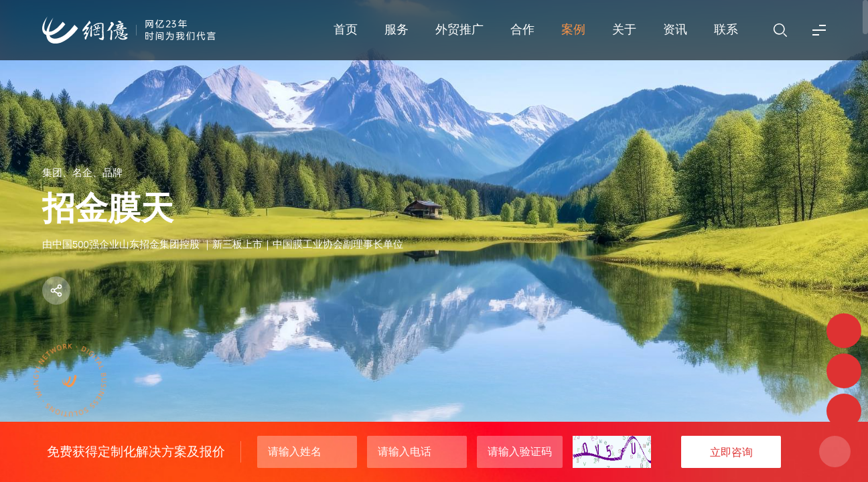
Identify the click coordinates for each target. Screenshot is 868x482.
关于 (624, 29)
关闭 (835, 452)
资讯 (675, 29)
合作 (522, 29)
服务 (396, 29)
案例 (573, 29)
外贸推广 (459, 29)
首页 (346, 29)
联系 (726, 29)
